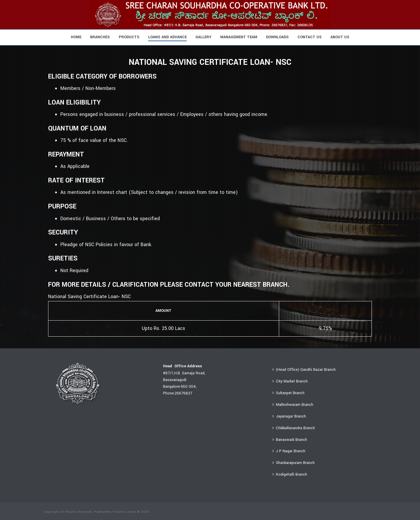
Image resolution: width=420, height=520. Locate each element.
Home (76, 37)
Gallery (203, 37)
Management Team (239, 37)
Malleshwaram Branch (293, 405)
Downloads (277, 37)
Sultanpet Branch (288, 393)
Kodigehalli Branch (290, 474)
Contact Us (310, 37)
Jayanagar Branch (289, 416)
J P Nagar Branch (289, 451)
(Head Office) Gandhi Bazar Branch (304, 370)
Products (129, 37)
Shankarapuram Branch (294, 463)
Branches (100, 37)
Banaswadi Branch (290, 440)
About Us (340, 37)
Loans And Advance (167, 37)
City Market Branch (290, 381)
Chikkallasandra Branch (294, 428)
